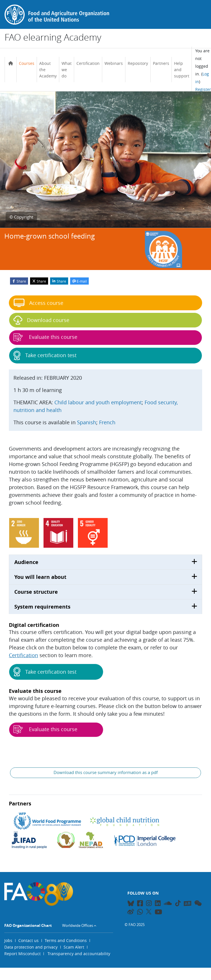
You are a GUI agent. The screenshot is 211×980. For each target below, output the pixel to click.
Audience (26, 562)
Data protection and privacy (31, 947)
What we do (67, 69)
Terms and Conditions (66, 940)
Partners (161, 63)
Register (203, 89)
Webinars (114, 63)
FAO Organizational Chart (28, 925)
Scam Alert (74, 947)
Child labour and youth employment (98, 402)
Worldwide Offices (78, 925)
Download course (41, 320)
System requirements (42, 607)
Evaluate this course (45, 730)
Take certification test (45, 672)
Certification (88, 63)
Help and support (182, 69)
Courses (27, 63)
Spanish (87, 422)
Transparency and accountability (79, 954)
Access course (38, 303)
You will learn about (40, 577)
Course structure (36, 592)
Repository (138, 63)
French (107, 422)
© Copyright (21, 217)
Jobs (8, 940)
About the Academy (48, 69)
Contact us (28, 940)
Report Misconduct (22, 954)
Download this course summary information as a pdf (106, 772)
